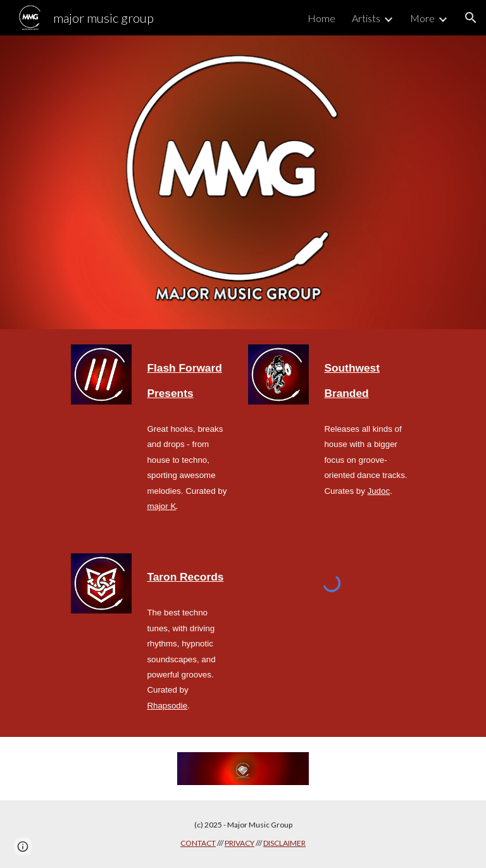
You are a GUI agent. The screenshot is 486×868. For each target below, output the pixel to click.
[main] (190, 378)
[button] (471, 18)
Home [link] (321, 18)
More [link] (422, 18)
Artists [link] (366, 18)
